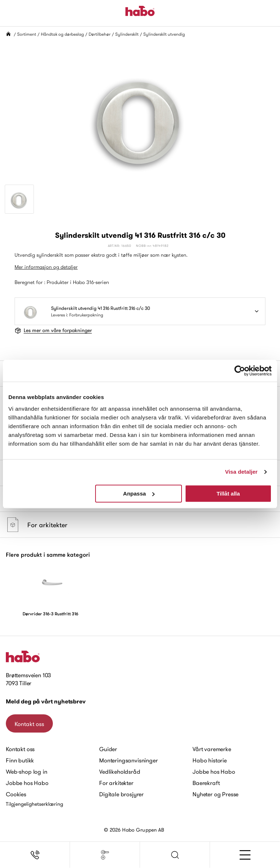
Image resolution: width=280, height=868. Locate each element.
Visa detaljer (241, 472)
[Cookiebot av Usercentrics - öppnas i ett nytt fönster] (240, 371)
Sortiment (27, 34)
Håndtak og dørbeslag (62, 34)
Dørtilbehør (100, 34)
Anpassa (139, 494)
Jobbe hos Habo (27, 783)
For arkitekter (116, 783)
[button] (175, 855)
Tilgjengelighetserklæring (34, 804)
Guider (108, 749)
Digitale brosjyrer (121, 794)
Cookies (16, 794)
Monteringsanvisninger (129, 760)
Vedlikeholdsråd (120, 772)
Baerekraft (206, 783)
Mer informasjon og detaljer (46, 267)
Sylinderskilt (127, 34)
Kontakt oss (29, 724)
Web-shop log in (27, 772)
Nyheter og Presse (215, 794)
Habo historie (210, 760)
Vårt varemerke (212, 749)
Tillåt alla (228, 494)
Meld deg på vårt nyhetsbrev (46, 701)
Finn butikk (20, 760)
